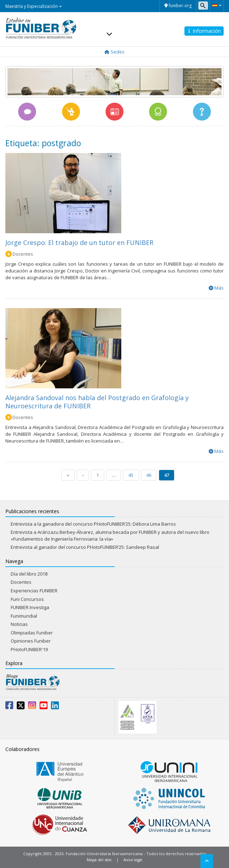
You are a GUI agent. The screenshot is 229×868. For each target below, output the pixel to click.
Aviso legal (133, 860)
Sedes (114, 52)
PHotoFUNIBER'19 (29, 649)
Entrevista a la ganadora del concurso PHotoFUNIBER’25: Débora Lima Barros (93, 524)
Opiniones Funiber (31, 641)
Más (219, 288)
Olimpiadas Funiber (32, 633)
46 (149, 475)
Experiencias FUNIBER (34, 591)
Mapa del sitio (99, 860)
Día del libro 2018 (29, 574)
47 (167, 475)
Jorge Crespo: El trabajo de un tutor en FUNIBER (79, 242)
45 (131, 475)
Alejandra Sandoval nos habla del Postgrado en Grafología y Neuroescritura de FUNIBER (97, 402)
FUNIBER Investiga (30, 607)
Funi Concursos (27, 599)
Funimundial (24, 616)
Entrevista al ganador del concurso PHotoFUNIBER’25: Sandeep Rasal (85, 547)
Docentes (23, 254)
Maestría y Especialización (34, 6)
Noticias (19, 624)
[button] (217, 5)
